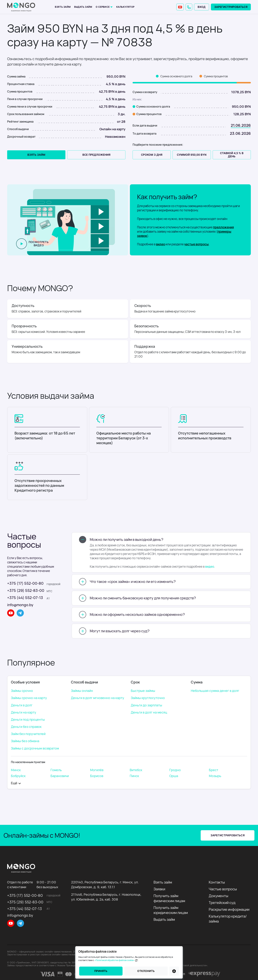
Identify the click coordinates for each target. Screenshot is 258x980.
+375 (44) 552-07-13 (25, 598)
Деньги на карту (24, 712)
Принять (101, 971)
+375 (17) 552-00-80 (25, 583)
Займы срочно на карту (29, 698)
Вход (202, 7)
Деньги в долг (22, 705)
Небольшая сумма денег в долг (215, 691)
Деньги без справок (26, 727)
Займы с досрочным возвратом (35, 748)
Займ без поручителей (28, 734)
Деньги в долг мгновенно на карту (98, 698)
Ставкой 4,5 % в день (232, 155)
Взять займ (63, 7)
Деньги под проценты (28, 719)
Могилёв (97, 770)
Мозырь (215, 776)
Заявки (159, 889)
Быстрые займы (143, 691)
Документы (218, 896)
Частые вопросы (223, 889)
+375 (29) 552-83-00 (26, 590)
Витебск (136, 770)
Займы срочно (22, 691)
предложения (223, 227)
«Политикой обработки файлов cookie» (116, 960)
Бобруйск (18, 776)
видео (161, 244)
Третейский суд (222, 903)
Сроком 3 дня (152, 155)
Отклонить (146, 971)
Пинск (134, 776)
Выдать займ (83, 7)
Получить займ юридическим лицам (171, 910)
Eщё (14, 783)
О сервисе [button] (103, 7)
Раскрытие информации (229, 909)
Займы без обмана (25, 741)
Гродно (175, 770)
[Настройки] (174, 971)
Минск (16, 770)
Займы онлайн (82, 691)
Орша (174, 776)
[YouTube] (180, 7)
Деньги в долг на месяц (149, 712)
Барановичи (60, 776)
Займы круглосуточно (148, 698)
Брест (214, 770)
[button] (189, 7)
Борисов (97, 776)
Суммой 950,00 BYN (192, 155)
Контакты (217, 882)
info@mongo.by (20, 605)
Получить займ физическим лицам (169, 898)
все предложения (96, 155)
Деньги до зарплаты (146, 705)
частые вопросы (196, 244)
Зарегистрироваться (231, 7)
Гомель (56, 770)
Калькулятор (125, 7)
